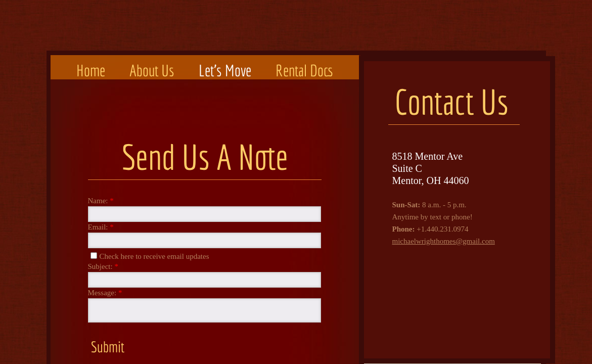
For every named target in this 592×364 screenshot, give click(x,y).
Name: (101, 201)
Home (91, 70)
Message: (105, 293)
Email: (101, 227)
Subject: (103, 267)
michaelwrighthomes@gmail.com (444, 241)
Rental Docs (304, 70)
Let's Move (225, 70)
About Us (152, 70)
